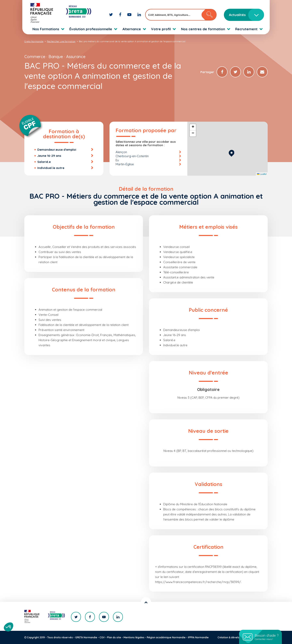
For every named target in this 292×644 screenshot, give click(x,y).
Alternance (132, 29)
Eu (117, 160)
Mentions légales (134, 637)
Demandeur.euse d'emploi (57, 150)
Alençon (121, 152)
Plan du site (114, 637)
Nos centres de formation (203, 29)
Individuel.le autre (51, 168)
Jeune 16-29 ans (49, 156)
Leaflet (262, 174)
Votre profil (161, 29)
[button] (231, 153)
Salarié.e (44, 162)
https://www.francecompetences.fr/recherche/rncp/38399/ (198, 582)
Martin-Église (125, 164)
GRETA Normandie (86, 637)
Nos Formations (46, 29)
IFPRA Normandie (198, 637)
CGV (102, 637)
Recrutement (246, 29)
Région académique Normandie (166, 637)
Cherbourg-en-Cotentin (132, 156)
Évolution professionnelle (91, 29)
